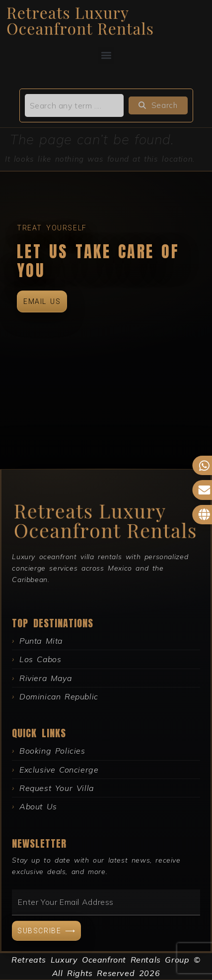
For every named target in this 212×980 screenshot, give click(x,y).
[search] (74, 105)
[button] (106, 55)
